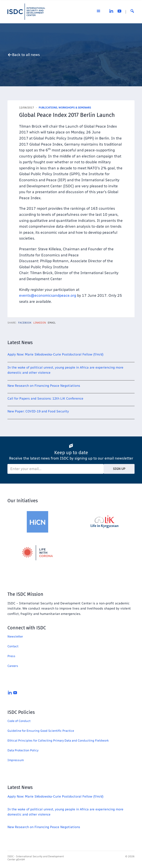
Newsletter (15, 636)
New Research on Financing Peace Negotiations (44, 386)
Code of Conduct (19, 721)
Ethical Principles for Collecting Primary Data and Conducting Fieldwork (58, 741)
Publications (48, 108)
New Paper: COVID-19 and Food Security (38, 411)
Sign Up (119, 469)
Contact (13, 646)
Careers (13, 666)
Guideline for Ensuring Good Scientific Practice (41, 731)
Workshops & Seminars (75, 108)
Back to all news (26, 55)
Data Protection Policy (23, 750)
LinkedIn (40, 323)
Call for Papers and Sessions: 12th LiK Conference (45, 399)
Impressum (16, 760)
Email (52, 323)
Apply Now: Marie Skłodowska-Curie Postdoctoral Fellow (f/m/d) (56, 354)
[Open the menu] (98, 12)
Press (11, 656)
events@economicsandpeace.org (48, 295)
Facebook (25, 323)
